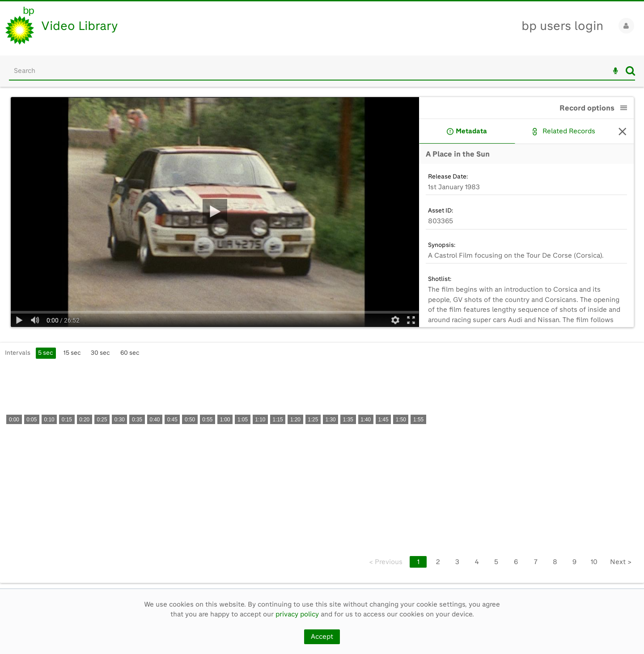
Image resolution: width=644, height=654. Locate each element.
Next (621, 562)
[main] (322, 338)
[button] (624, 108)
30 (100, 352)
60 (130, 352)
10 (594, 562)
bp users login (562, 26)
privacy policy (297, 614)
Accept (322, 637)
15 (72, 352)
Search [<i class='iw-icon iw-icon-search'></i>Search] (630, 71)
